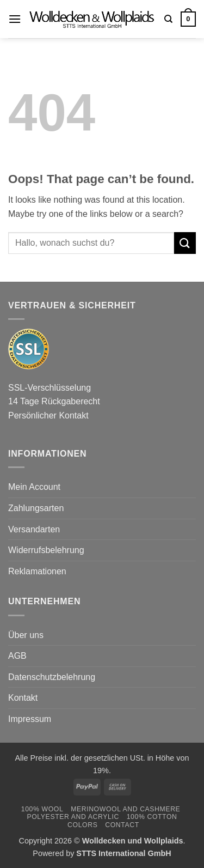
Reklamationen (37, 571)
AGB (17, 656)
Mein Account (34, 487)
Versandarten (34, 529)
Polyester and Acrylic (73, 817)
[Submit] (185, 243)
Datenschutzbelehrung (52, 677)
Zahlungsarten (36, 508)
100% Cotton (152, 817)
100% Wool (42, 809)
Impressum (30, 719)
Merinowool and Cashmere (125, 809)
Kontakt (23, 698)
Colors (82, 825)
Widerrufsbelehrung (46, 550)
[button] (15, 19)
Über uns (26, 635)
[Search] (168, 19)
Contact (122, 825)
